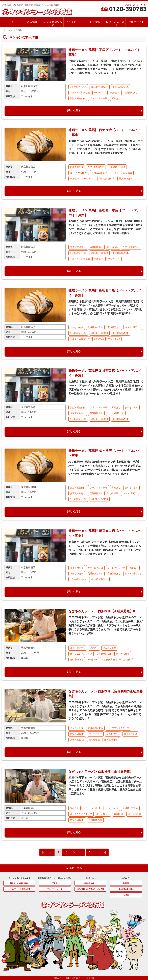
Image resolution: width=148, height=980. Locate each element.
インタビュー (74, 22)
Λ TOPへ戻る (74, 868)
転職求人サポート (90, 883)
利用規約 (126, 895)
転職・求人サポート (115, 24)
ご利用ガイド (136, 22)
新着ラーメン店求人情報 (19, 883)
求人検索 (95, 22)
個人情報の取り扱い (126, 889)
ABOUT (126, 878)
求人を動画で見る (53, 24)
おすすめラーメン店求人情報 (19, 889)
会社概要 (126, 883)
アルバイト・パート (55, 889)
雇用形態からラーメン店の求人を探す (55, 878)
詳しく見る (74, 111)
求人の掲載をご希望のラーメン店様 (90, 889)
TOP (12, 22)
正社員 (55, 883)
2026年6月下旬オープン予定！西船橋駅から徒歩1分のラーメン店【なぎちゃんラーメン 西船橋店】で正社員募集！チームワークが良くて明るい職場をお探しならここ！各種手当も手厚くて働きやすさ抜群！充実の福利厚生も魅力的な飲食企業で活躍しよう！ (105, 786)
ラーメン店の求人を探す (19, 878)
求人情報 (32, 22)
